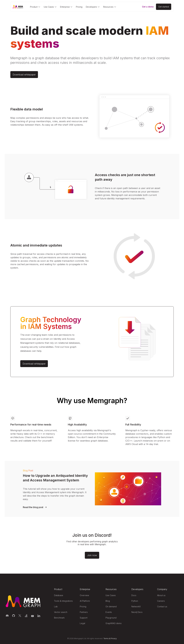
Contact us (162, 607)
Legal (82, 623)
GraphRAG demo (114, 623)
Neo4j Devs (137, 612)
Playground (111, 618)
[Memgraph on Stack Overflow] (26, 616)
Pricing (79, 7)
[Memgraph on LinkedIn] (39, 616)
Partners (84, 612)
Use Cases (111, 595)
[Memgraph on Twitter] (20, 616)
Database (59, 595)
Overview (84, 595)
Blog (108, 601)
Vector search (61, 612)
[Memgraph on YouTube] (32, 616)
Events (109, 612)
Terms (106, 638)
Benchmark (59, 618)
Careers (161, 601)
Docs (134, 595)
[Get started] (164, 7)
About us (161, 595)
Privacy (114, 638)
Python (135, 601)
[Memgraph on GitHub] (14, 616)
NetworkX (136, 607)
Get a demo (148, 7)
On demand (111, 607)
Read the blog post (33, 507)
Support (84, 618)
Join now (92, 555)
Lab (56, 607)
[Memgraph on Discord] (7, 616)
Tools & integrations (63, 601)
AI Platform (85, 601)
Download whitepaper (24, 75)
